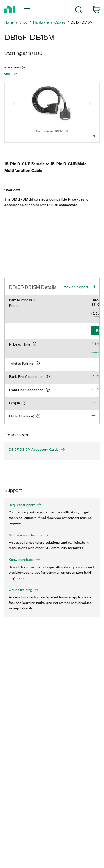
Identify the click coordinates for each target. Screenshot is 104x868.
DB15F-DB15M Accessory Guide (37, 449)
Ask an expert (76, 287)
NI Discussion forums (29, 535)
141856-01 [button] (11, 74)
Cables (60, 22)
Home (9, 22)
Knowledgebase (25, 559)
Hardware (41, 22)
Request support (25, 505)
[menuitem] (79, 11)
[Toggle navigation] (28, 10)
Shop (24, 22)
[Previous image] (14, 104)
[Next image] (90, 104)
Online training (24, 590)
